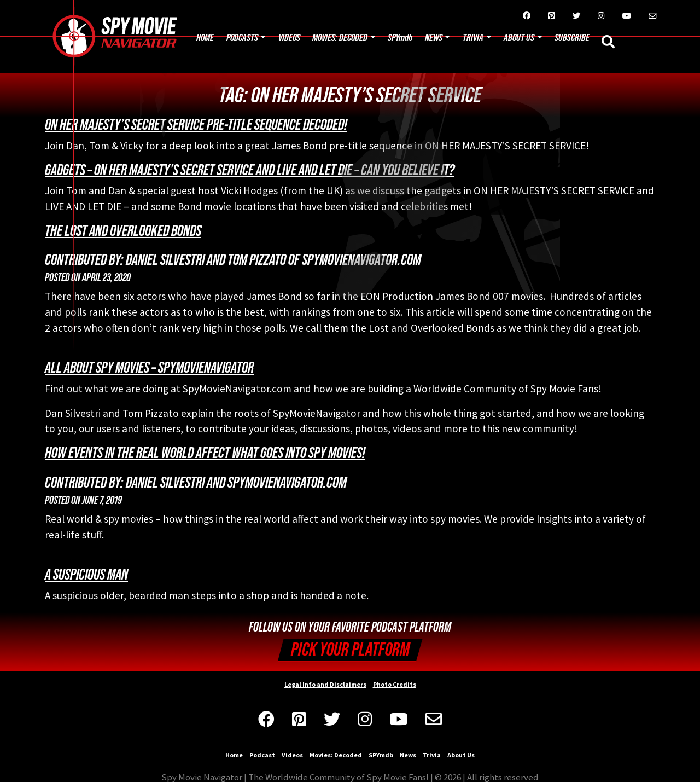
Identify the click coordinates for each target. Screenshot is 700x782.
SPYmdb (400, 38)
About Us (461, 755)
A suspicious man (86, 575)
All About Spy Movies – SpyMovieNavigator (149, 368)
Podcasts (242, 38)
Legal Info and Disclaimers (325, 684)
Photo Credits (395, 684)
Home (205, 38)
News (434, 38)
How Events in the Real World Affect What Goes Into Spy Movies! (205, 453)
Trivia (473, 38)
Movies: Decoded (340, 38)
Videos (289, 38)
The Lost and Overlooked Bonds (123, 231)
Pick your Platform (350, 650)
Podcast (262, 755)
